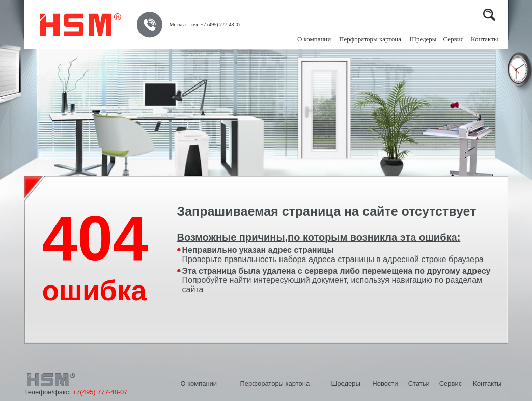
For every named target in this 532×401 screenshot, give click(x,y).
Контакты (485, 39)
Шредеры (345, 383)
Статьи (419, 383)
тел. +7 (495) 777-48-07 (216, 25)
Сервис (454, 39)
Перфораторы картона (275, 383)
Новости (385, 383)
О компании (314, 39)
